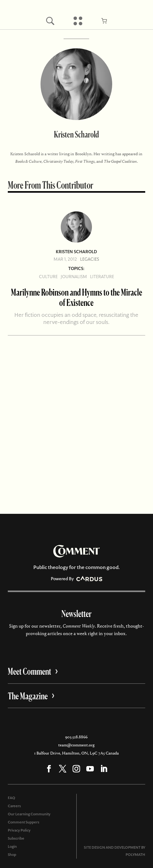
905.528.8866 (76, 737)
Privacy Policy (19, 830)
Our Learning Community (29, 814)
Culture (48, 277)
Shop (12, 855)
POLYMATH (135, 855)
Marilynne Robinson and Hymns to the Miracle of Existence (76, 297)
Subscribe (16, 838)
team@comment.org (76, 745)
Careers (14, 806)
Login (12, 846)
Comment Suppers (24, 822)
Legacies (90, 259)
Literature (102, 277)
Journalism (74, 277)
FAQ (12, 798)
